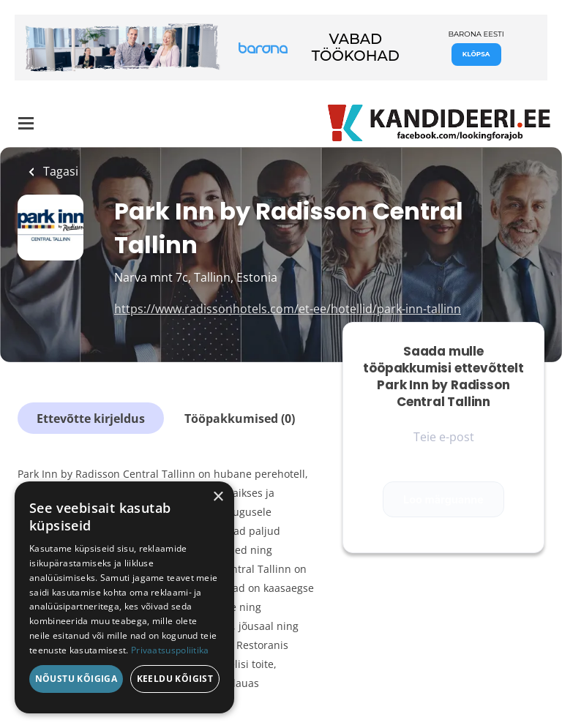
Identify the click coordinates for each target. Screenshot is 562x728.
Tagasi (59, 171)
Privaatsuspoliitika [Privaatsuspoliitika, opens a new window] (170, 650)
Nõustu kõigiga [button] (76, 679)
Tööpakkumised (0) (240, 419)
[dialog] (124, 597)
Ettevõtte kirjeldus (91, 419)
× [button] (218, 497)
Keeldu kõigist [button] (175, 679)
